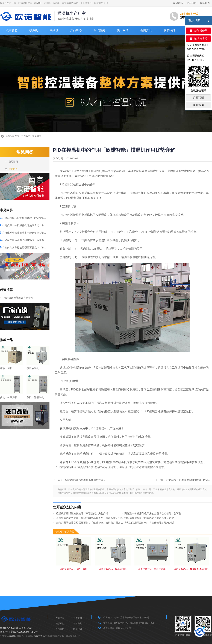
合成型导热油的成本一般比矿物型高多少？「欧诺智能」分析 (90, 518)
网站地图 (205, 3)
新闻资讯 (146, 30)
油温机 (54, 30)
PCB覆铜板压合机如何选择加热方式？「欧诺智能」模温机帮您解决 (101, 480)
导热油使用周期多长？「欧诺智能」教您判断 (149, 523)
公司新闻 (13, 162)
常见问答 (37, 136)
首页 (17, 136)
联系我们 (192, 3)
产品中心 (76, 30)
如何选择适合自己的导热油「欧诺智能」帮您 (149, 518)
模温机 (38, 3)
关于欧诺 (123, 30)
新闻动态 (26, 136)
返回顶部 (198, 98)
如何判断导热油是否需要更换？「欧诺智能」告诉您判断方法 (90, 523)
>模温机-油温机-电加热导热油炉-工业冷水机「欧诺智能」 (26, 16)
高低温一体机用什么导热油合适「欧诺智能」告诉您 (153, 513)
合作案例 (99, 30)
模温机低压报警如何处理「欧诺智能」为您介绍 (82, 513)
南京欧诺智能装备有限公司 (18, 298)
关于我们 (60, 624)
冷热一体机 (39, 636)
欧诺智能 (12, 30)
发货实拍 (60, 629)
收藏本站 (178, 3)
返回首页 (198, 105)
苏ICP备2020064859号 (24, 632)
